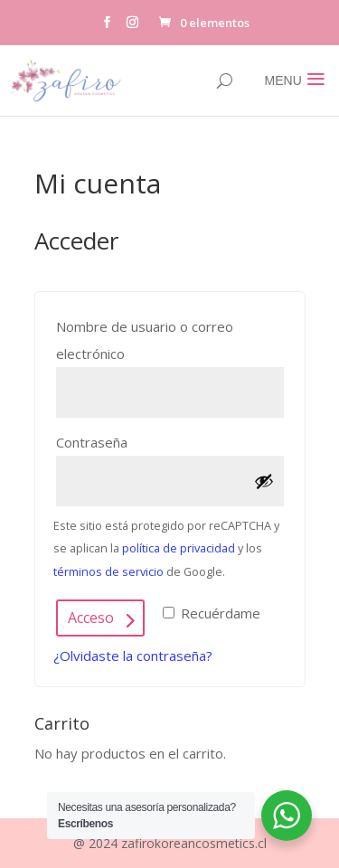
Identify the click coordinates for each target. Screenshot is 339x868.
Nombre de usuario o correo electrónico (145, 340)
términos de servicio (108, 571)
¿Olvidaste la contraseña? (133, 656)
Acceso (91, 618)
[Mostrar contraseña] (264, 481)
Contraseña (132, 440)
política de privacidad (179, 548)
